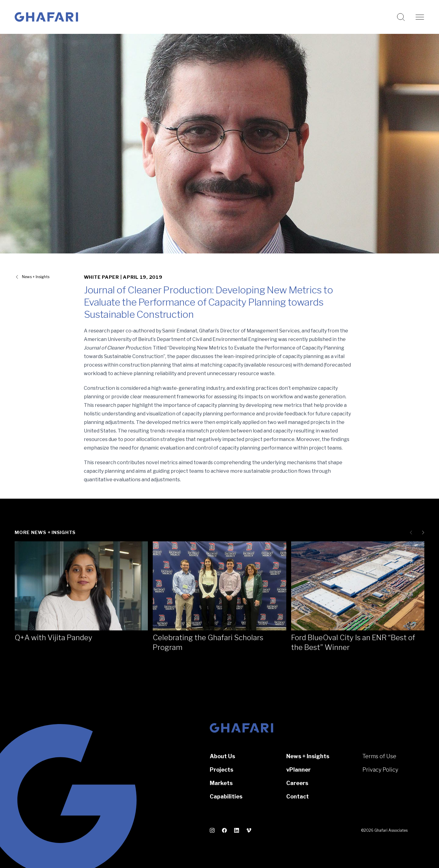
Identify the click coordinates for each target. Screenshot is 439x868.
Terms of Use (379, 756)
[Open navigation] (420, 17)
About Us (222, 756)
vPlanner (298, 770)
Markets (221, 783)
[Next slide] (422, 533)
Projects (221, 770)
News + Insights (308, 756)
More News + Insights (45, 533)
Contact (298, 796)
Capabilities (226, 796)
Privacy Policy (380, 770)
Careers (297, 783)
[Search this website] (401, 17)
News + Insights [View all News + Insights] (36, 277)
